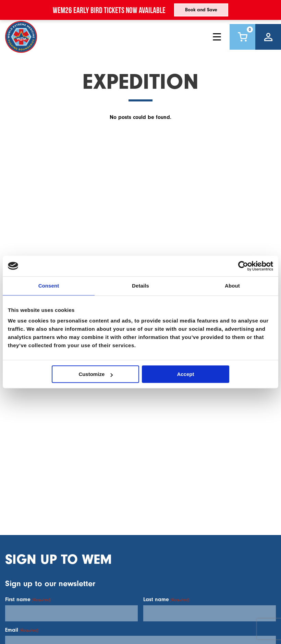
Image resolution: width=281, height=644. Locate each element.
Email (22, 630)
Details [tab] (140, 286)
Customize (96, 374)
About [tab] (232, 286)
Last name (166, 599)
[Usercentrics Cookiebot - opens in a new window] (243, 266)
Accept (185, 374)
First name (28, 599)
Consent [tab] (49, 286)
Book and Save (201, 10)
